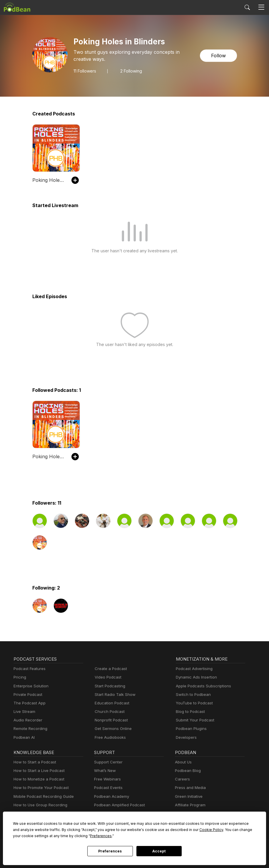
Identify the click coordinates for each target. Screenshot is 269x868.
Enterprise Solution (30, 686)
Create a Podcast (110, 669)
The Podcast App (28, 703)
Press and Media (189, 788)
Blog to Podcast (189, 712)
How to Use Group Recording (39, 805)
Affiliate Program (189, 805)
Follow (219, 56)
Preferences (110, 851)
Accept (159, 851)
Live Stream (24, 712)
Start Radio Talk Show (114, 695)
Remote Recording (30, 729)
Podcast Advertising (193, 669)
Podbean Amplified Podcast (118, 805)
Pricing (19, 677)
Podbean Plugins (191, 729)
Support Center (107, 762)
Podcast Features (29, 669)
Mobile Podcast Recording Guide (42, 796)
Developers (186, 737)
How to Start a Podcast (33, 762)
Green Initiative (188, 796)
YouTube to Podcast (193, 703)
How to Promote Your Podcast (39, 788)
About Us (183, 762)
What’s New (104, 771)
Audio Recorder (27, 720)
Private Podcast (27, 695)
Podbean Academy (110, 796)
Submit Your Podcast (194, 720)
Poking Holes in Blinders (49, 180)
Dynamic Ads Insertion (195, 677)
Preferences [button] (49, 836)
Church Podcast (108, 712)
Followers (85, 71)
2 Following (131, 71)
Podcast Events (108, 788)
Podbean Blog (187, 771)
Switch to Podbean (192, 695)
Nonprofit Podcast (110, 720)
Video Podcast (107, 677)
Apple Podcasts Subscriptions (201, 686)
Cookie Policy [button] (171, 830)
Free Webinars (107, 779)
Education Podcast (111, 703)
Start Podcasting (109, 686)
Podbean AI (24, 737)
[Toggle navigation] (261, 7)
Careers (182, 779)
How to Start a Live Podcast (37, 771)
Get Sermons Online (112, 729)
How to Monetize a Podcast (37, 779)
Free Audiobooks (109, 737)
